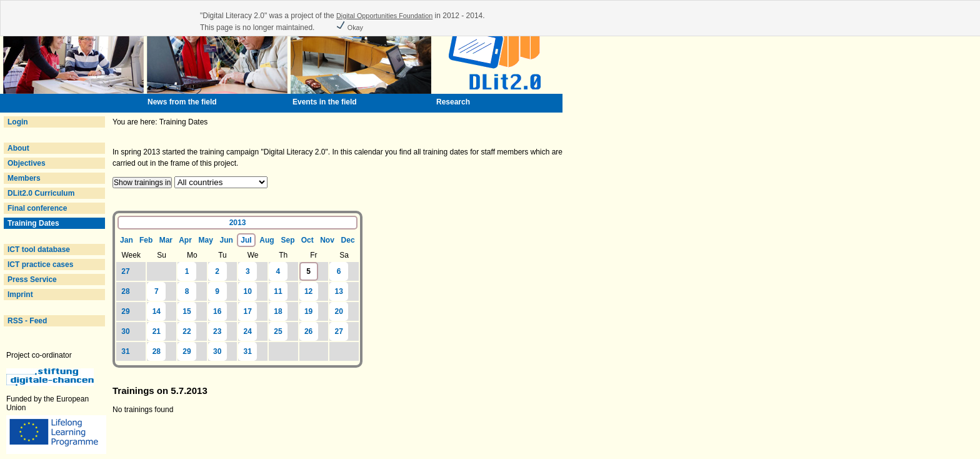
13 (339, 291)
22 (187, 331)
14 (157, 311)
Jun (227, 240)
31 (125, 351)
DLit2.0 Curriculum (41, 193)
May (205, 240)
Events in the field (325, 102)
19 (308, 311)
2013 (238, 223)
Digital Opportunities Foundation (384, 16)
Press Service (32, 280)
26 (308, 331)
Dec (348, 240)
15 (187, 311)
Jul (246, 240)
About (18, 148)
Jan (127, 240)
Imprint (20, 295)
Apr (185, 240)
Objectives (27, 163)
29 (125, 311)
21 (157, 331)
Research (453, 102)
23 (217, 331)
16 (217, 311)
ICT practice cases (40, 265)
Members (24, 178)
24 (248, 331)
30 (125, 331)
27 (125, 271)
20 (339, 311)
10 (248, 291)
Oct (307, 240)
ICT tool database (39, 250)
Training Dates (33, 223)
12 (308, 291)
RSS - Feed (27, 321)
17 (248, 311)
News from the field (182, 102)
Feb (146, 240)
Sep (288, 240)
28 (125, 291)
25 (278, 331)
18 (278, 311)
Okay (349, 28)
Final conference (37, 208)
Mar (166, 240)
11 (278, 291)
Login (18, 122)
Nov (327, 240)
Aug (267, 240)
